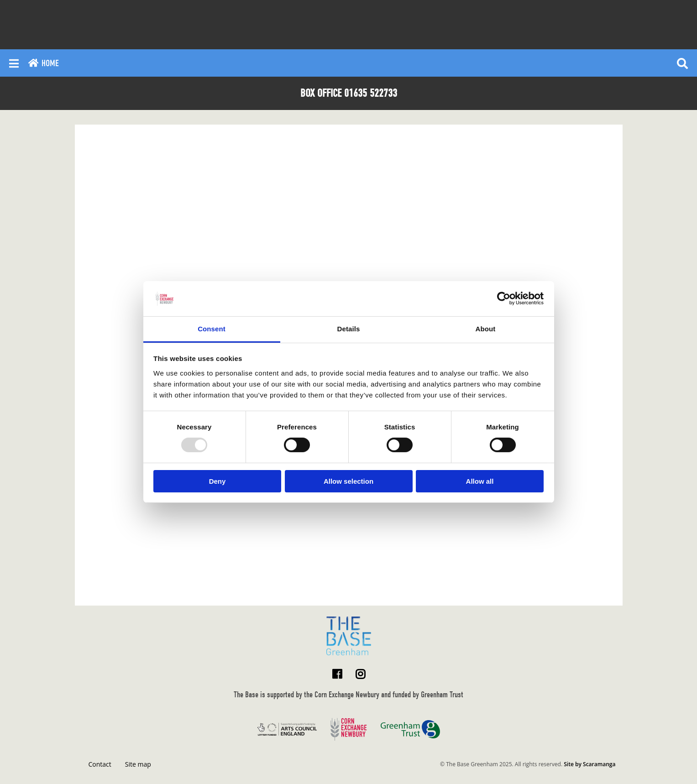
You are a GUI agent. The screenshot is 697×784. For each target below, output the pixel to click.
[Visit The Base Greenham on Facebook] (337, 674)
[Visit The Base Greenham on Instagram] (360, 674)
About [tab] (486, 329)
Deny (217, 481)
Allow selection (348, 481)
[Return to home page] (349, 636)
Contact (100, 764)
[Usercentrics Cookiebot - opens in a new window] (504, 298)
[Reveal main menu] (14, 63)
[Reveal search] (682, 63)
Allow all (480, 481)
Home (43, 63)
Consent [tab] (212, 329)
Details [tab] (349, 329)
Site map (138, 764)
